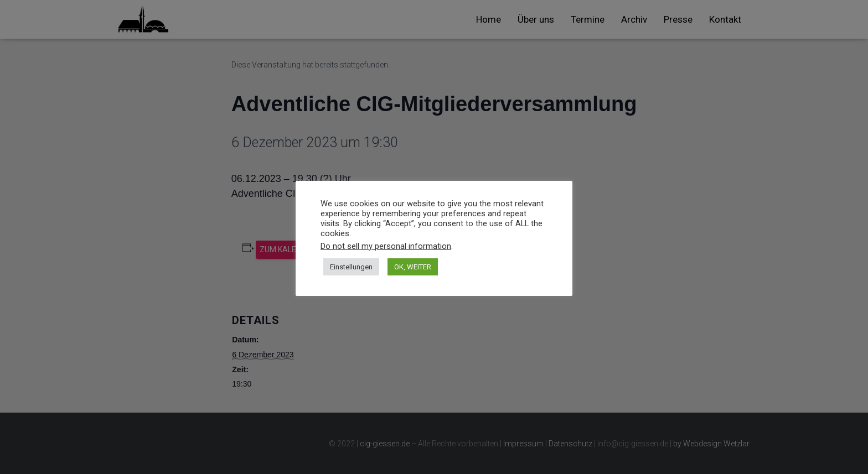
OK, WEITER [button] (413, 267)
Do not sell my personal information (386, 246)
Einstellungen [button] (351, 267)
